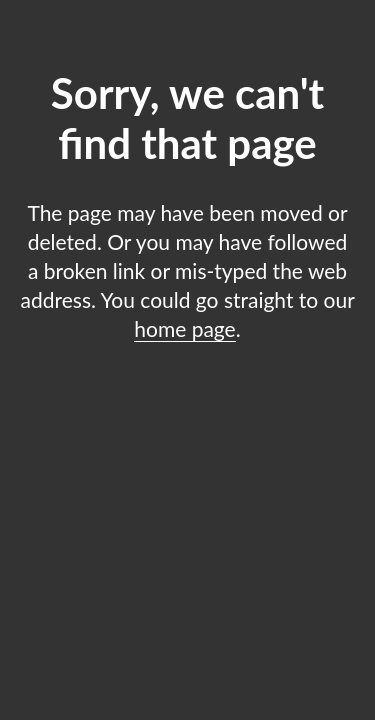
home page (184, 328)
